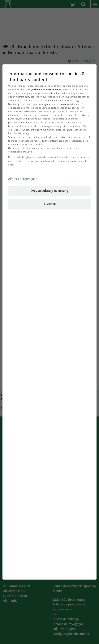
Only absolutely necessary (49, 191)
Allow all (50, 204)
